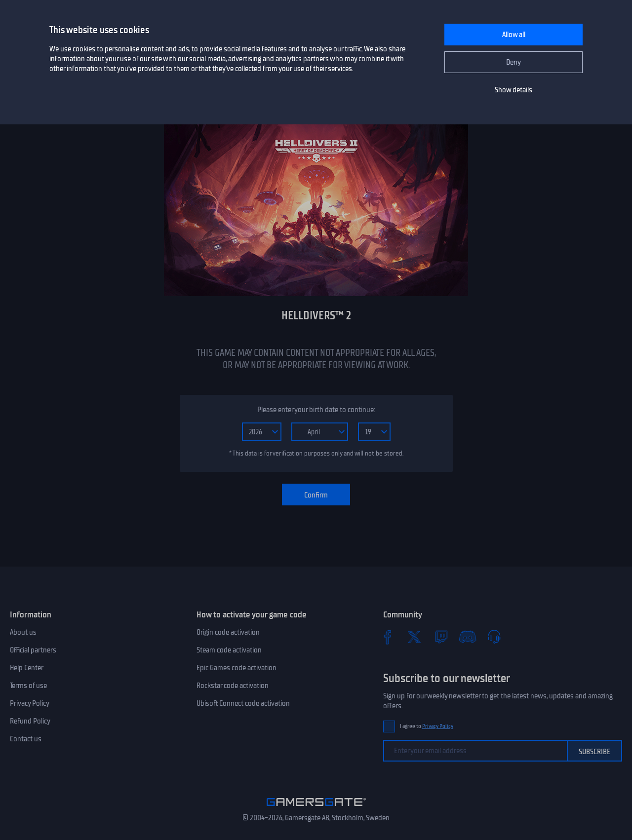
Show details (513, 90)
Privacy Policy (30, 703)
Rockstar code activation (233, 686)
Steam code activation (229, 650)
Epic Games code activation (237, 668)
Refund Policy (30, 721)
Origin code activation (228, 632)
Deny (513, 62)
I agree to (427, 726)
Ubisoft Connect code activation (243, 703)
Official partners (33, 650)
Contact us (26, 739)
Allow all (514, 35)
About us (23, 632)
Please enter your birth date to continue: (316, 410)
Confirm (316, 495)
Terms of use (28, 686)
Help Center (27, 668)
